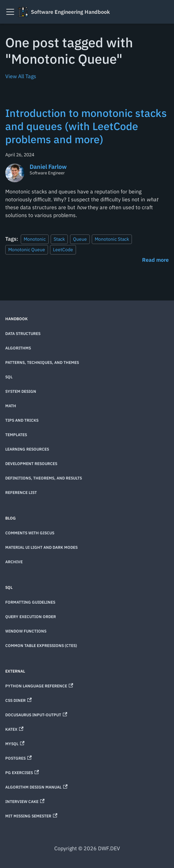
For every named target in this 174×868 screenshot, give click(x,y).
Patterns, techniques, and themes (42, 362)
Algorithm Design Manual (36, 787)
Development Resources (31, 464)
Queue (80, 239)
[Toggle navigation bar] (10, 12)
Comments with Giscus (30, 533)
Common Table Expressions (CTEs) (41, 645)
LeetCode (63, 249)
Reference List (21, 492)
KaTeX (14, 729)
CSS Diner (18, 700)
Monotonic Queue (27, 249)
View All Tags (21, 76)
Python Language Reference (39, 686)
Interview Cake (25, 801)
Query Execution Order (31, 617)
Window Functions (26, 631)
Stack (59, 239)
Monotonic (35, 239)
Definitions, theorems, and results (44, 478)
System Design (21, 391)
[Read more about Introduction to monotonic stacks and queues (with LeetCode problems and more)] (155, 260)
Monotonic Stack (112, 239)
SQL (9, 377)
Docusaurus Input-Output (36, 715)
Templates (16, 435)
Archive (14, 562)
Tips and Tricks (22, 420)
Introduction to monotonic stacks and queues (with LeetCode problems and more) (86, 126)
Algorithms (18, 348)
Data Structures (23, 334)
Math (11, 406)
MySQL (15, 744)
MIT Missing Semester (31, 816)
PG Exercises (22, 773)
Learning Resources (27, 449)
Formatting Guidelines (30, 602)
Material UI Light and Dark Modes (41, 547)
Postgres (18, 758)
